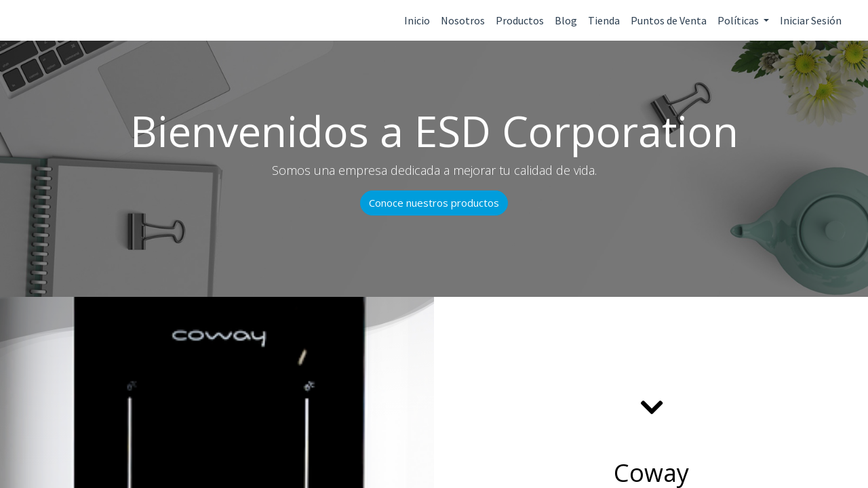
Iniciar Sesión (811, 20)
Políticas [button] (739, 20)
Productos (520, 20)
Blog (566, 20)
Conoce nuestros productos (434, 203)
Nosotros (463, 20)
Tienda (604, 20)
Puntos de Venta (669, 20)
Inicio (417, 20)
